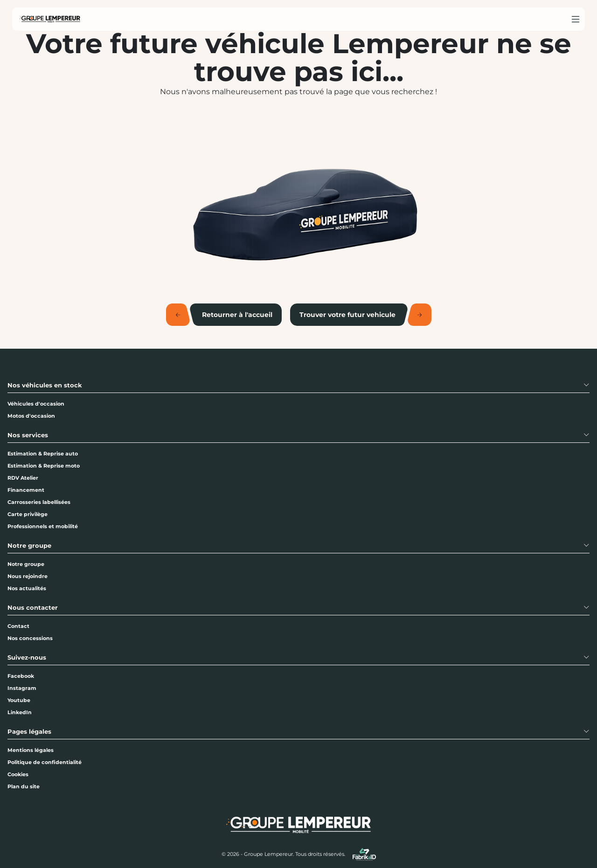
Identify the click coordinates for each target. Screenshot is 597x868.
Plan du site (24, 786)
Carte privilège (28, 514)
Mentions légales (31, 750)
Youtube (19, 700)
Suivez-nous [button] (27, 658)
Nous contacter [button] (33, 608)
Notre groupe (26, 564)
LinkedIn (20, 712)
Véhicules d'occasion (36, 404)
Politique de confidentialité (45, 762)
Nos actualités (27, 588)
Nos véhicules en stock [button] (45, 385)
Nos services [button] (28, 435)
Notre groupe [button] (29, 546)
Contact (18, 626)
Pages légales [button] (29, 732)
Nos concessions (30, 638)
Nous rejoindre (28, 576)
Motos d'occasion (31, 416)
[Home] (50, 19)
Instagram (22, 688)
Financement (26, 490)
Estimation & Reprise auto (43, 454)
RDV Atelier (23, 478)
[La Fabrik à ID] (364, 854)
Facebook (21, 676)
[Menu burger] (576, 19)
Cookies (18, 774)
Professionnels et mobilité (43, 526)
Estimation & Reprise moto (44, 466)
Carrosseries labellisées (39, 502)
